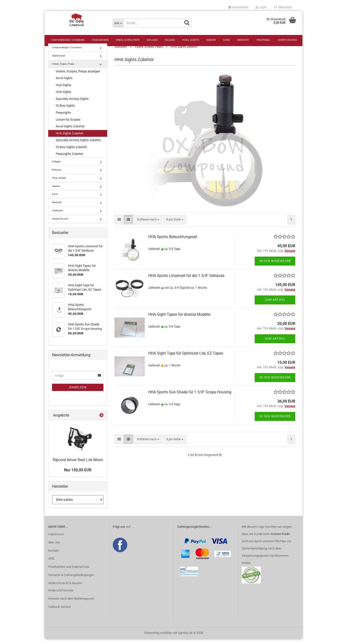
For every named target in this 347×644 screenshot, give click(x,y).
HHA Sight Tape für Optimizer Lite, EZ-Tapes (186, 358)
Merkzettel (283, 7)
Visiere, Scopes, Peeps (128, 40)
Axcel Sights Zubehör (70, 131)
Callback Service (60, 612)
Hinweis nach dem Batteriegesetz (71, 603)
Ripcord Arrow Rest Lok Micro (78, 465)
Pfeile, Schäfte (191, 40)
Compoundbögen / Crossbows (68, 40)
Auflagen (152, 40)
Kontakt (53, 555)
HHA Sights (63, 97)
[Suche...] (118, 23)
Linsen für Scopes (68, 124)
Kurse (227, 40)
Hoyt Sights (63, 90)
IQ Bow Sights (65, 110)
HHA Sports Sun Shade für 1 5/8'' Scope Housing (190, 397)
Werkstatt (243, 40)
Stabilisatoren (100, 40)
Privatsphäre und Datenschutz (69, 572)
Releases (170, 40)
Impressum (56, 539)
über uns (54, 547)
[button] (238, 7)
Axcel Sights (64, 83)
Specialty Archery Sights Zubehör (78, 145)
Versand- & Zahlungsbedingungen (71, 580)
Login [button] (261, 7)
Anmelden (78, 392)
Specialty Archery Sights (72, 104)
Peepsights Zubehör (69, 159)
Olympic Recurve (287, 40)
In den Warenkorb (275, 266)
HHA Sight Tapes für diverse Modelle (179, 319)
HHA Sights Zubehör (70, 138)
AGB (51, 563)
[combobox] (148, 224)
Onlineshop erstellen (158, 638)
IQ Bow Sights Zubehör (71, 152)
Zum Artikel (275, 305)
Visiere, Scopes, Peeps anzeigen (78, 76)
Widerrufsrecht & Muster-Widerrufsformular (65, 592)
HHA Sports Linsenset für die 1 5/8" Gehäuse (186, 280)
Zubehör (211, 40)
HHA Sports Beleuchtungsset (173, 242)
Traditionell (264, 40)
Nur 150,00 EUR (78, 475)
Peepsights (63, 117)
